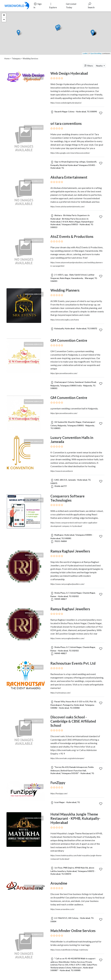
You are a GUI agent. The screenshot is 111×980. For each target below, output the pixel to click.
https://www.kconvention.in (62, 471)
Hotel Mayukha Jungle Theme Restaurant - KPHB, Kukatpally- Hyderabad (75, 818)
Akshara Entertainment (69, 177)
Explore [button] (53, 5)
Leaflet (85, 53)
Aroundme (59, 883)
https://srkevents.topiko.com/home (65, 320)
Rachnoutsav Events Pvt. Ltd (73, 663)
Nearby (100, 66)
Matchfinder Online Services (73, 931)
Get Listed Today (71, 6)
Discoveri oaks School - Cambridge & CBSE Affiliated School (73, 721)
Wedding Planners (65, 290)
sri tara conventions (66, 123)
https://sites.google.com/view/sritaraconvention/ (70, 153)
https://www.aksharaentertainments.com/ (68, 207)
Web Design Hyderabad (69, 73)
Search (91, 5)
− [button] (4, 20)
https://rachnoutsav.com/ (61, 693)
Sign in (38, 5)
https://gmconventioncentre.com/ (64, 373)
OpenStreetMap (96, 53)
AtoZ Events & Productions (72, 236)
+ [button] (4, 15)
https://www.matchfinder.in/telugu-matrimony (69, 950)
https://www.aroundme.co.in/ (62, 909)
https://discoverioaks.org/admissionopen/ (67, 758)
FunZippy (58, 783)
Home (7, 59)
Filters (88, 66)
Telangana (16, 59)
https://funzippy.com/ (59, 793)
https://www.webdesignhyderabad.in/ (66, 103)
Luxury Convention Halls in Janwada (72, 440)
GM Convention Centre (69, 340)
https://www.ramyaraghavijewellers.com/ (67, 584)
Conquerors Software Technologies (67, 498)
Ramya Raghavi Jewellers (70, 551)
